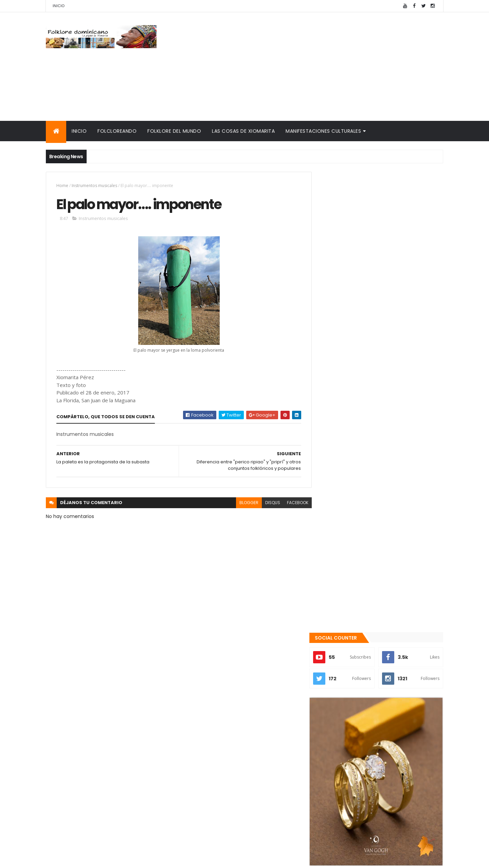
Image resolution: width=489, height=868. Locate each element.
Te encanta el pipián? (375, 655)
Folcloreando (117, 131)
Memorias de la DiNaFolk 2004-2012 (366, 772)
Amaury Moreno (63, 859)
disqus (268, 503)
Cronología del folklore (350, 763)
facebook (293, 503)
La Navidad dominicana (350, 793)
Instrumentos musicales (94, 186)
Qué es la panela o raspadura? (386, 628)
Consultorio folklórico (348, 755)
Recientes (351, 713)
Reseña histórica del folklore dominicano (373, 818)
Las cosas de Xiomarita (243, 131)
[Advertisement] (320, 67)
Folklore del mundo (174, 131)
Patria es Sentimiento (376, 683)
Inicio (59, 6)
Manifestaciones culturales (323, 131)
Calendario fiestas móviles (355, 801)
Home (62, 186)
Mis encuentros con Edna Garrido (363, 747)
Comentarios (413, 713)
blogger (244, 503)
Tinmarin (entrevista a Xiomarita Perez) (372, 810)
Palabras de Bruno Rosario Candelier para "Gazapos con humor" (374, 783)
